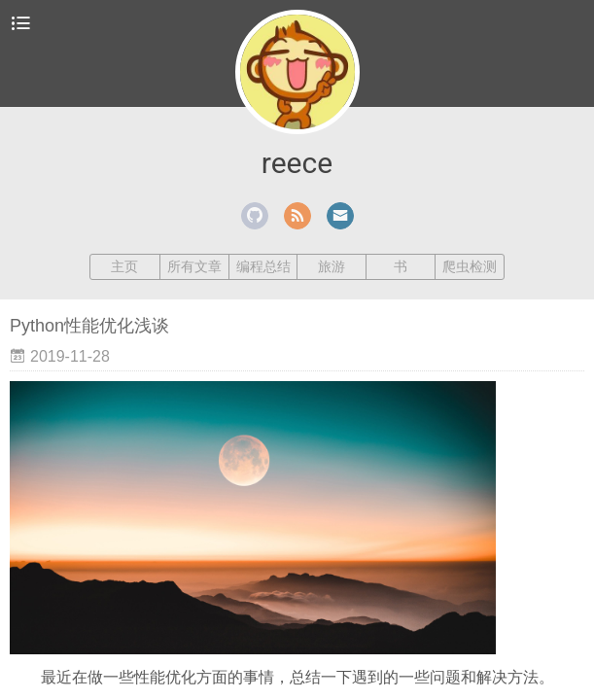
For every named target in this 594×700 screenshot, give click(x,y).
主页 (124, 266)
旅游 (332, 266)
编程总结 (263, 266)
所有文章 (194, 266)
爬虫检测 (470, 266)
